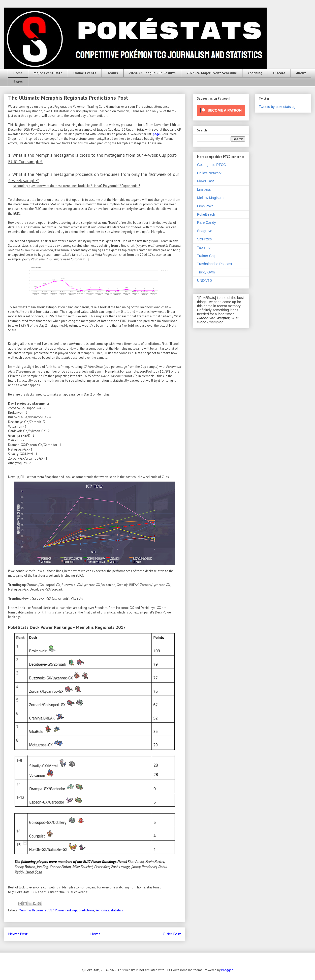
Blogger (227, 970)
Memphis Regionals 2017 (36, 910)
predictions (86, 910)
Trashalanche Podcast (215, 264)
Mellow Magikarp (210, 198)
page (156, 134)
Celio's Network (209, 173)
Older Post (172, 934)
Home (18, 73)
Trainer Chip (207, 256)
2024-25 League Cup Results (152, 73)
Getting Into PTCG (212, 165)
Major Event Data (48, 73)
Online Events (85, 73)
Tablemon (205, 247)
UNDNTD (204, 281)
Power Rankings (66, 910)
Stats (18, 82)
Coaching (255, 73)
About (301, 73)
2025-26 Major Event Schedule (212, 73)
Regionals (102, 910)
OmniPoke (205, 206)
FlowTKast (205, 181)
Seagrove (205, 231)
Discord (279, 73)
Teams (113, 73)
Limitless (204, 189)
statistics (117, 910)
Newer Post (18, 934)
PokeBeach (206, 214)
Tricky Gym (206, 272)
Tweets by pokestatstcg (277, 107)
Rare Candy (207, 222)
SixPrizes (204, 239)
